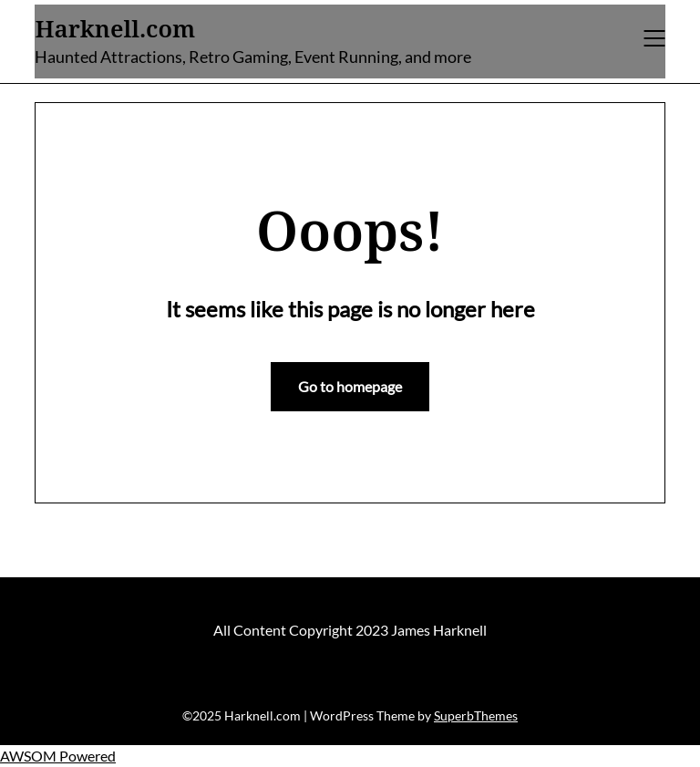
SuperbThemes (476, 715)
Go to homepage (350, 386)
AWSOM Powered (58, 756)
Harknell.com (115, 29)
